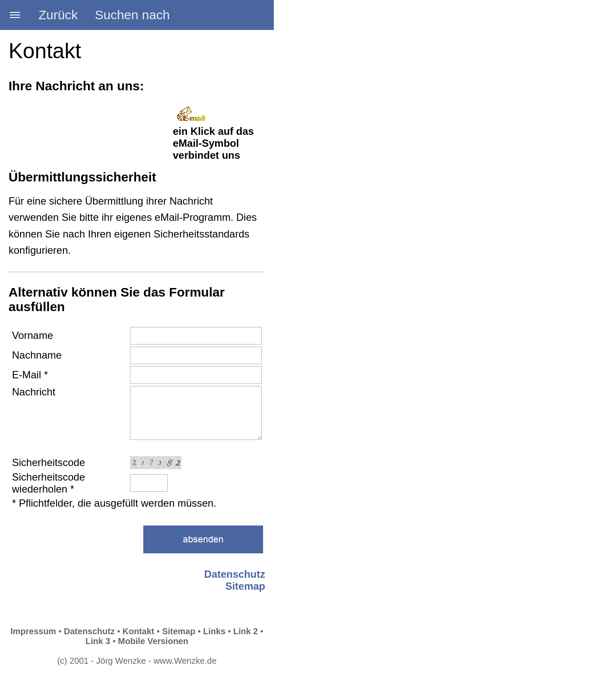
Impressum (33, 631)
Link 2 (246, 631)
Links (214, 631)
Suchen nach (132, 15)
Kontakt (138, 631)
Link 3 (98, 641)
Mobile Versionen (153, 641)
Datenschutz (235, 574)
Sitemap (245, 586)
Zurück (58, 15)
